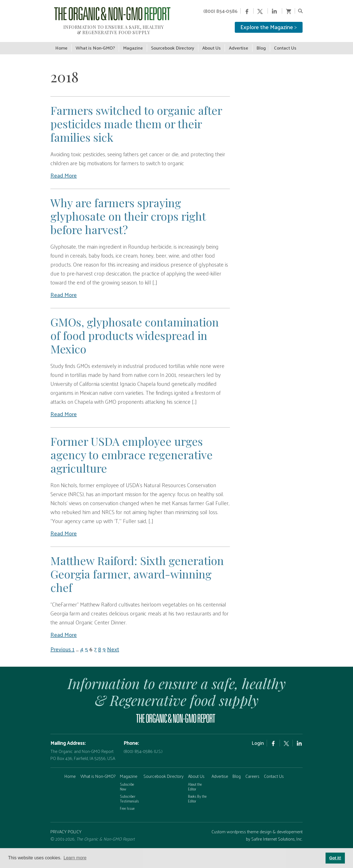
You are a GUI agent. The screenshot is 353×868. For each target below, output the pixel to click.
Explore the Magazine (269, 27)
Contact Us (274, 774)
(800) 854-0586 (220, 11)
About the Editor (195, 784)
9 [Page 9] (104, 647)
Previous (61, 647)
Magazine (129, 774)
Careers (252, 774)
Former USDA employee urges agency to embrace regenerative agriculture (132, 452)
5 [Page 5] (86, 647)
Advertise (220, 774)
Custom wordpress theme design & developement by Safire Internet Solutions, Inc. (257, 833)
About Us (196, 774)
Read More (64, 173)
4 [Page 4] (82, 647)
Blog (237, 774)
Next (113, 647)
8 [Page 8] (100, 647)
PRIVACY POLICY (66, 829)
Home (70, 774)
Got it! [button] (335, 858)
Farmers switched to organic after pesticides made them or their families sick (136, 121)
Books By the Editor (197, 796)
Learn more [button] (75, 858)
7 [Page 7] (95, 647)
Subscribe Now (127, 784)
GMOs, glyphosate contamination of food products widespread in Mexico (135, 333)
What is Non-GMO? (98, 774)
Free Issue (127, 806)
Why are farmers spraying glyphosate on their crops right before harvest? (128, 214)
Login (258, 741)
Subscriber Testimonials (129, 796)
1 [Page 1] (73, 647)
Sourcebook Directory (163, 774)
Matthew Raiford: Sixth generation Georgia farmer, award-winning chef (137, 572)
